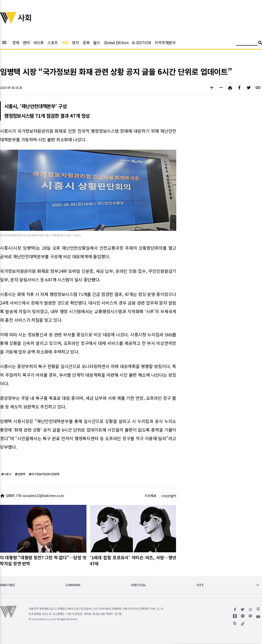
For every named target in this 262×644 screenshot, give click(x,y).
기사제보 (150, 496)
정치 (75, 42)
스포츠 (53, 42)
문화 (86, 42)
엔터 (26, 42)
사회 (65, 42)
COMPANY (73, 585)
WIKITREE (8, 585)
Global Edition (116, 42)
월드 (97, 42)
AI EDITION (141, 42)
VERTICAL (139, 585)
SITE (200, 585)
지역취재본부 (165, 42)
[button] (212, 88)
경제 (16, 42)
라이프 (39, 42)
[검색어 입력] (247, 43)
